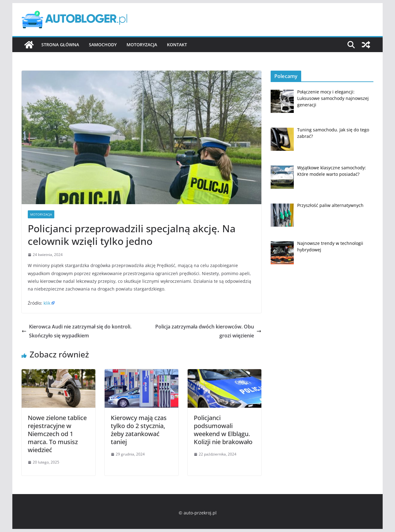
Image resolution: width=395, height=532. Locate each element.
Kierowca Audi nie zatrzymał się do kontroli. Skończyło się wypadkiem (77, 331)
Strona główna (60, 45)
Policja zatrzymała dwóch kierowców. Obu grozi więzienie (208, 331)
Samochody (103, 45)
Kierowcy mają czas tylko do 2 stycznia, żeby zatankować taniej (139, 430)
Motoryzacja (142, 45)
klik (47, 303)
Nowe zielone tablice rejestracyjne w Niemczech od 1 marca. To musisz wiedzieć (57, 434)
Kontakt (177, 45)
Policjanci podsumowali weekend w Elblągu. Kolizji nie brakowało (223, 430)
